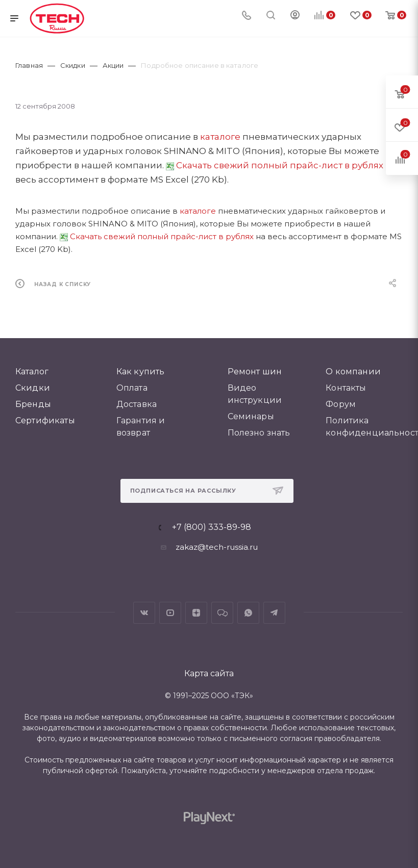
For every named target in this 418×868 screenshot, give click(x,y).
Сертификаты (45, 420)
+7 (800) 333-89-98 (212, 527)
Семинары (251, 416)
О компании (353, 372)
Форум (341, 404)
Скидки (33, 388)
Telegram (274, 613)
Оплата (132, 388)
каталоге (220, 137)
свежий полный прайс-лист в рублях (298, 165)
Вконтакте (144, 613)
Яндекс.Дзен (196, 613)
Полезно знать (259, 433)
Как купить (141, 372)
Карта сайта (209, 673)
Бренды (33, 404)
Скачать (194, 165)
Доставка (137, 404)
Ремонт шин (255, 372)
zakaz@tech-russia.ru (217, 547)
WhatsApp (248, 613)
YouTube (170, 613)
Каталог (32, 372)
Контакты (346, 388)
